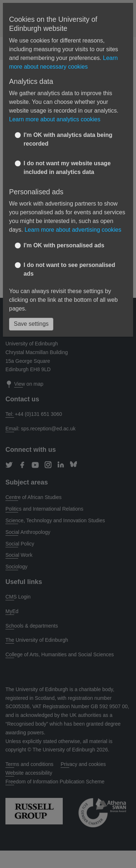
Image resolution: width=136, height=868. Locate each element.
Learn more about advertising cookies (73, 230)
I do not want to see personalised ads (69, 269)
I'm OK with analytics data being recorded (68, 139)
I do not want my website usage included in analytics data (67, 168)
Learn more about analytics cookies (55, 119)
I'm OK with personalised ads (64, 245)
